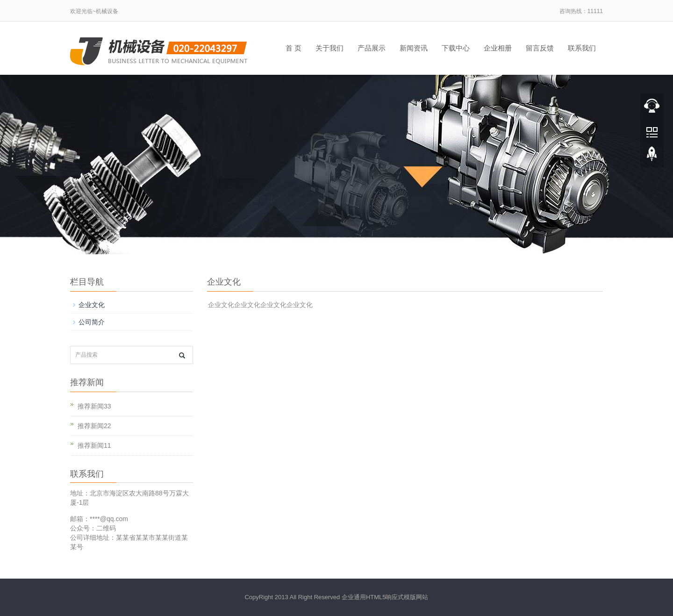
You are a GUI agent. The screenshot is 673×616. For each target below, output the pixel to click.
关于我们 (329, 48)
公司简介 (92, 322)
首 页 (294, 48)
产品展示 (372, 48)
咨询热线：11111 (581, 11)
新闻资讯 (414, 48)
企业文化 (92, 305)
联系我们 (582, 48)
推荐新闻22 (94, 426)
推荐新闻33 (94, 406)
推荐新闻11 (94, 445)
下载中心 (456, 48)
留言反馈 (540, 48)
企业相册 (498, 48)
